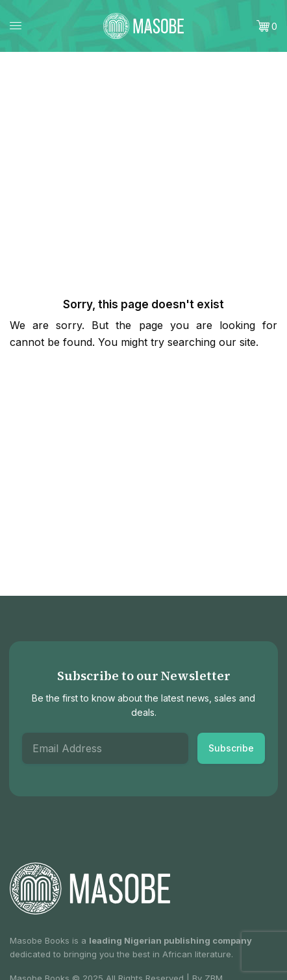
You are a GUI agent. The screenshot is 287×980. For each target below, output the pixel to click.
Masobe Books (40, 940)
